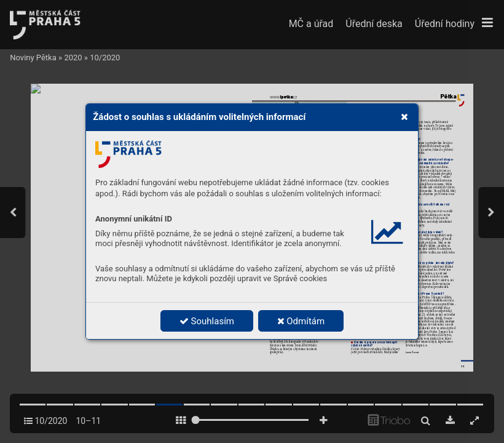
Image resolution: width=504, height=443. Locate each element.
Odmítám (301, 321)
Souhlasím (207, 321)
